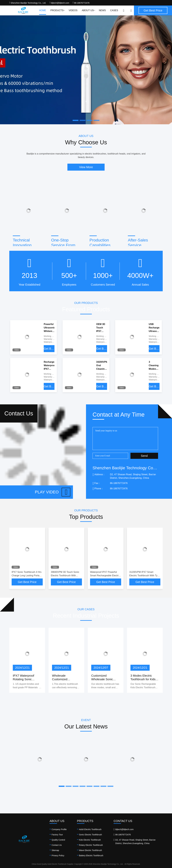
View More (86, 167)
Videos (73, 10)
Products (57, 10)
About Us (88, 10)
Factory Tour (57, 835)
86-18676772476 (81, 3)
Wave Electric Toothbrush (91, 850)
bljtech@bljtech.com (59, 3)
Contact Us (57, 845)
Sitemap (55, 850)
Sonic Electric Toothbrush (91, 835)
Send (144, 456)
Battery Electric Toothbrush (91, 856)
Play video (53, 492)
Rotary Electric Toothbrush (91, 845)
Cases (114, 10)
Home (43, 10)
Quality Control (58, 840)
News (102, 10)
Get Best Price (49, 349)
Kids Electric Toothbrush (90, 840)
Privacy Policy (58, 856)
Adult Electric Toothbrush (90, 829)
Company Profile (59, 829)
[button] (62, 786)
